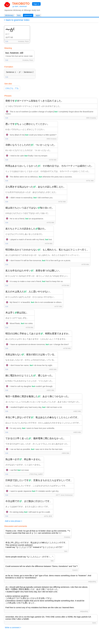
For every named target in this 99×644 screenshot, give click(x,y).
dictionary (9, 15)
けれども (9, 88)
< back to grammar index (17, 20)
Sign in (36, 4)
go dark (15, 6)
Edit (7, 42)
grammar (28, 15)
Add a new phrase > (14, 521)
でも (17, 88)
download (23, 6)
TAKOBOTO (21, 4)
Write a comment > (13, 627)
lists (19, 15)
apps (38, 15)
